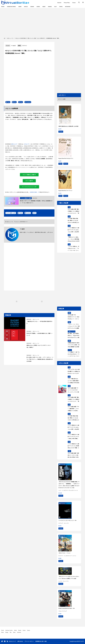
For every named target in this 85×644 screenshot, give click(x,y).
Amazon (61, 132)
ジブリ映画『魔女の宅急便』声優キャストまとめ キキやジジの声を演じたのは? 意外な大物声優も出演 (73, 221)
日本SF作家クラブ (24, 222)
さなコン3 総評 (29, 181)
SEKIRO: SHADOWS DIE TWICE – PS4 (67, 608)
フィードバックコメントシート (28, 187)
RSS (35, 213)
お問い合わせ (50, 232)
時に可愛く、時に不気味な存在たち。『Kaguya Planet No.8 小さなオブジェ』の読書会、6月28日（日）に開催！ (73, 336)
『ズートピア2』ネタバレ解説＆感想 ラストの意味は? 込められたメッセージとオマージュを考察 (74, 372)
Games (38, 7)
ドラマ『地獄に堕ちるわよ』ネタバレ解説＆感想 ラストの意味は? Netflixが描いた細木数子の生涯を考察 (74, 381)
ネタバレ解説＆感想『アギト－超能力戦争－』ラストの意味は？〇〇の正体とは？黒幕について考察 (73, 409)
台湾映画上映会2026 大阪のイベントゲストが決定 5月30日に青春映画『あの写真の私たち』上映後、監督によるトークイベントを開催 (74, 345)
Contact (74, 3)
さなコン (18, 222)
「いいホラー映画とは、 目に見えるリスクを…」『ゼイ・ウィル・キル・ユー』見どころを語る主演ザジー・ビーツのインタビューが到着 (73, 249)
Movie (3, 7)
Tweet (9, 102)
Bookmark (28, 102)
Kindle (60, 164)
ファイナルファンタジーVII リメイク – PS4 (67, 520)
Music (44, 7)
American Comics (11, 7)
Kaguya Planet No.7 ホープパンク (65, 191)
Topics (61, 7)
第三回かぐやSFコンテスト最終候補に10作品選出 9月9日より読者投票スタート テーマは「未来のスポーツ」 (36, 202)
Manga (50, 7)
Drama (32, 7)
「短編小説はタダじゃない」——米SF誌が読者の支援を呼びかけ (39, 322)
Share (15, 102)
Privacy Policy (67, 3)
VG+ (80, 641)
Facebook (28, 213)
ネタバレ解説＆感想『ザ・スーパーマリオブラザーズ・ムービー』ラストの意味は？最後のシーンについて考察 (73, 390)
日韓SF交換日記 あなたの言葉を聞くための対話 (68, 126)
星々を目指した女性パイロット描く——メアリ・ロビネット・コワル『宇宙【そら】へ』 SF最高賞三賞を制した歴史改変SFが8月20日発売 (40, 359)
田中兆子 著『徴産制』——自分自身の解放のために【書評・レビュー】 (39, 334)
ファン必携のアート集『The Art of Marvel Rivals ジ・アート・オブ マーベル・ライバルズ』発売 (74, 354)
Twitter (21, 213)
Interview (68, 7)
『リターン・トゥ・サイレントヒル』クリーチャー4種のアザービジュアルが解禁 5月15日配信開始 (74, 326)
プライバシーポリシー (29, 641)
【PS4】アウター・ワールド (64, 553)
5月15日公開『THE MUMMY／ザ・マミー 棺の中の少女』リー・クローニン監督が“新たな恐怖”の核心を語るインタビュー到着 (74, 317)
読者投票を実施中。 (34, 192)
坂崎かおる (14, 144)
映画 (69, 313)
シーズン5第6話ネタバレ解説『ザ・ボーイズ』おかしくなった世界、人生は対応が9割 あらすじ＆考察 (73, 230)
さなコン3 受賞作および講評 (29, 175)
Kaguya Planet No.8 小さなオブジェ (66, 158)
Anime (20, 7)
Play (55, 7)
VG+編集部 (14, 46)
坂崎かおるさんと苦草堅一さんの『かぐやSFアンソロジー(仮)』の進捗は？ (39, 346)
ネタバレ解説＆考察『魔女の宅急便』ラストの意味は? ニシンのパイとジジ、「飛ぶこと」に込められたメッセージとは (74, 211)
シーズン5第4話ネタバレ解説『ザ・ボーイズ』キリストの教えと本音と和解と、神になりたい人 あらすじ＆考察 (73, 437)
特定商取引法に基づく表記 (41, 641)
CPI (83, 641)
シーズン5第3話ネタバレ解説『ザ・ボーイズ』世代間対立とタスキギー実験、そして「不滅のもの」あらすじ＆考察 (73, 446)
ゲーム (70, 350)
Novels (26, 7)
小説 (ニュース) (10, 222)
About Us (59, 3)
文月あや (26, 144)
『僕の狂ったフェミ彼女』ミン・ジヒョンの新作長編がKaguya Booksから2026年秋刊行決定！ (74, 239)
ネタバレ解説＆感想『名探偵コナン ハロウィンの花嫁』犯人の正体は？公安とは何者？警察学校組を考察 (73, 455)
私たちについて (13, 641)
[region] (42, 23)
